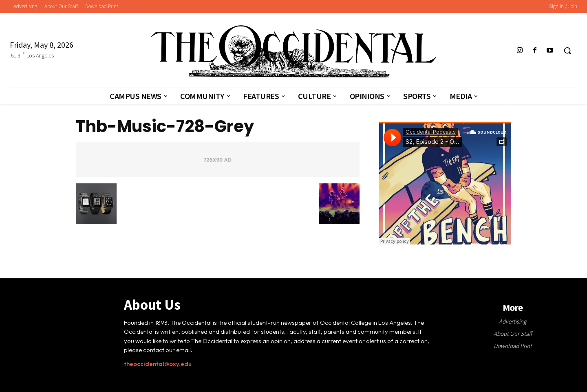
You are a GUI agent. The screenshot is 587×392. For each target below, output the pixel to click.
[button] (567, 51)
